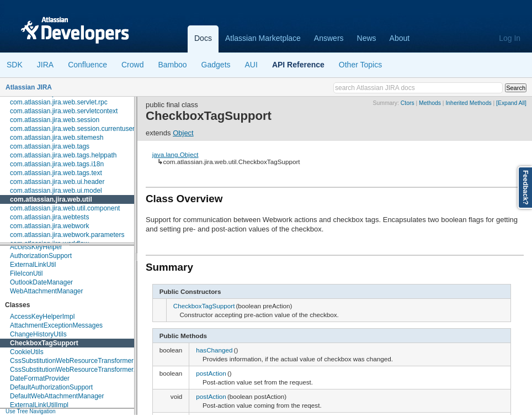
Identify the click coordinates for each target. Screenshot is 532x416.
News (367, 38)
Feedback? (525, 188)
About (400, 38)
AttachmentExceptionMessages (56, 325)
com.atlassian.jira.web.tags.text (56, 173)
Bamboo (172, 65)
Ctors (408, 103)
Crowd (132, 65)
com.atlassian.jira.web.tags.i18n (57, 164)
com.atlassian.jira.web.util (51, 199)
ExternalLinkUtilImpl (39, 405)
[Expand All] (511, 103)
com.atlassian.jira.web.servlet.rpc (59, 102)
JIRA (45, 65)
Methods (430, 103)
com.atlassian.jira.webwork (49, 226)
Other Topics (360, 65)
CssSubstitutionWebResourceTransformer (72, 361)
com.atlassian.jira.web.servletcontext (64, 111)
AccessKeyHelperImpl (42, 317)
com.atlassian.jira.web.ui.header (57, 182)
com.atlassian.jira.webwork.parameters (67, 235)
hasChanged (214, 350)
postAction (211, 373)
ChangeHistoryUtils (38, 334)
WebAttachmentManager (47, 291)
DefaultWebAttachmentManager (57, 396)
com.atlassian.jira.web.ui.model (56, 191)
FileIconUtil (26, 273)
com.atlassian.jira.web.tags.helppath (63, 155)
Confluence (87, 65)
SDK (15, 65)
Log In (510, 38)
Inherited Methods (468, 103)
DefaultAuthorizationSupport (51, 387)
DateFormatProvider (40, 378)
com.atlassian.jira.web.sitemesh (57, 138)
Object (183, 133)
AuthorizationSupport (41, 256)
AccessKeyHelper (36, 247)
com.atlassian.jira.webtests (49, 217)
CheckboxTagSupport (44, 343)
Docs (203, 38)
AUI (251, 65)
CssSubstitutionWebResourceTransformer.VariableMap (91, 370)
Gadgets (216, 65)
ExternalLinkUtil (33, 265)
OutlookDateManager (41, 282)
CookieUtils (27, 352)
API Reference (298, 65)
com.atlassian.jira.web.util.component (65, 208)
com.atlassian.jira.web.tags (50, 146)
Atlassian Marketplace (263, 38)
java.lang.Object (175, 154)
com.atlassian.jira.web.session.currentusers (74, 129)
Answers (329, 38)
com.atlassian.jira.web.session (55, 120)
